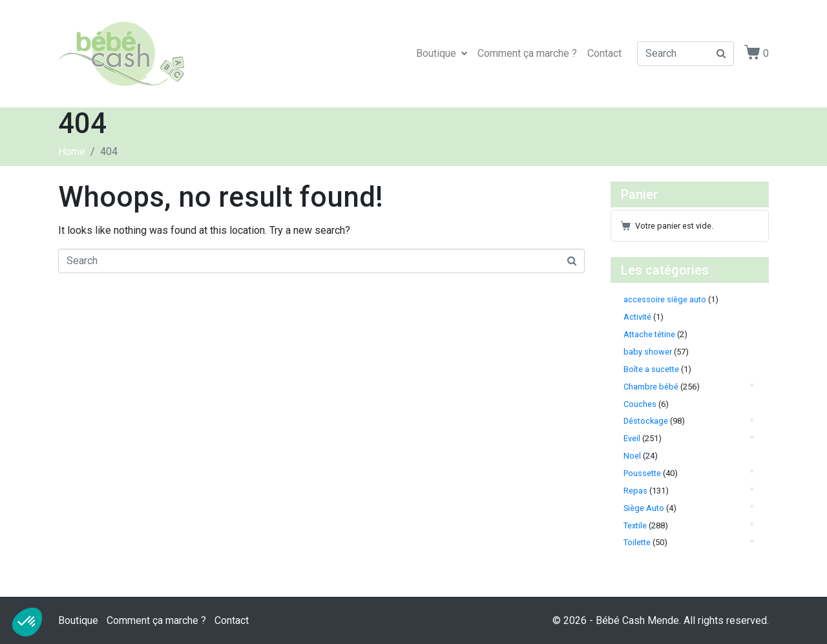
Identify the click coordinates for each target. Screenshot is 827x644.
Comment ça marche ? (527, 53)
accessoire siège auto (665, 299)
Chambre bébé (651, 387)
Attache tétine (649, 334)
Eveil (632, 438)
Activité (637, 317)
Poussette (642, 473)
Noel (632, 456)
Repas (635, 491)
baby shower (648, 352)
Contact (604, 53)
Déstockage (646, 421)
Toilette (637, 542)
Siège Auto (644, 508)
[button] (27, 622)
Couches (640, 404)
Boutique (442, 53)
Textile (635, 525)
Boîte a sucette (651, 369)
